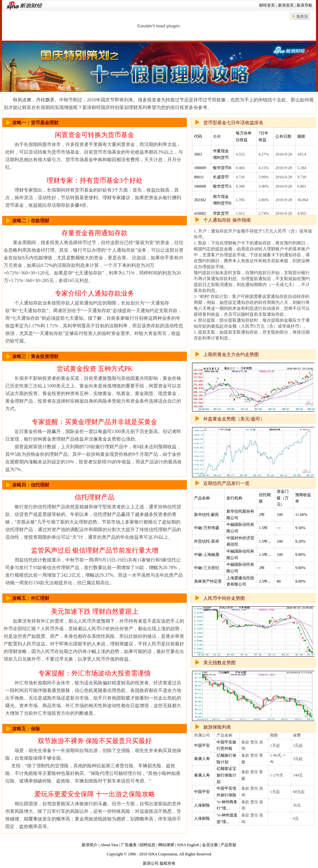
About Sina (109, 845)
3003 (198, 154)
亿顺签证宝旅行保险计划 (226, 775)
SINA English (188, 845)
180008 (200, 186)
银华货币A (222, 186)
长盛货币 (221, 177)
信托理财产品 (95, 497)
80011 (199, 177)
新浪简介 (90, 845)
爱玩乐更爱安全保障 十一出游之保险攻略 (95, 794)
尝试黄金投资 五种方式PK (95, 369)
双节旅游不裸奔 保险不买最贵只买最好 (95, 741)
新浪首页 (286, 5)
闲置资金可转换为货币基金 (95, 135)
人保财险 (202, 805)
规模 (301, 136)
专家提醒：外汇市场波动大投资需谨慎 (95, 673)
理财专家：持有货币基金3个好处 (95, 180)
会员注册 (210, 845)
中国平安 (202, 745)
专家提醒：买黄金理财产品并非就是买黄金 (95, 422)
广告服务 (129, 845)
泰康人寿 (202, 759)
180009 (200, 168)
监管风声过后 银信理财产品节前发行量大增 (95, 550)
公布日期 (283, 136)
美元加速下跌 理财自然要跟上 (95, 611)
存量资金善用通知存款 (95, 233)
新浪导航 (304, 5)
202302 (200, 200)
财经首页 (267, 5)
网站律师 (166, 845)
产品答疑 (228, 845)
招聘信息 (147, 845)
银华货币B (222, 168)
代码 (198, 136)
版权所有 (168, 863)
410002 (200, 213)
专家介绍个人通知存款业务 (95, 293)
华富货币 (221, 213)
